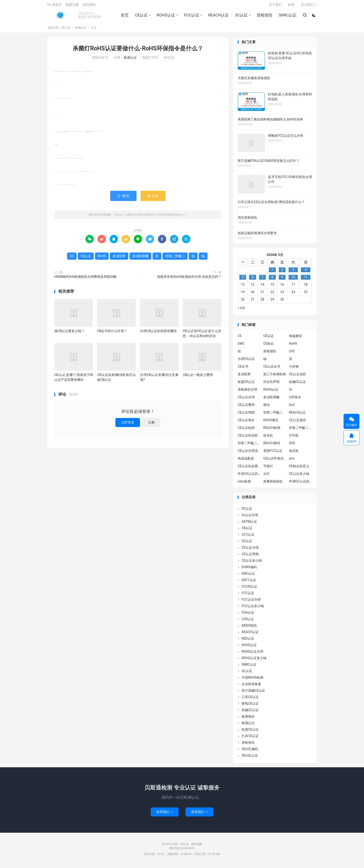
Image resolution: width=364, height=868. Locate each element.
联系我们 (165, 814)
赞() (123, 198)
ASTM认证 (249, 524)
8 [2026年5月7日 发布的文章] (272, 279)
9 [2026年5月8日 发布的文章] (282, 279)
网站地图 (197, 846)
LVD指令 (295, 400)
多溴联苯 (65, 134)
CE (72, 258)
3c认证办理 (250, 517)
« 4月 (241, 310)
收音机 (268, 438)
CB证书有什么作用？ (112, 333)
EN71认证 (249, 582)
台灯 (266, 476)
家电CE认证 (250, 706)
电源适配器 (246, 461)
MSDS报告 (249, 628)
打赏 (153, 198)
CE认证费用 (246, 407)
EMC (241, 346)
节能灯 (268, 469)
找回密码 (89, 6)
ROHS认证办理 (252, 654)
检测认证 (81, 30)
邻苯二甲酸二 (91, 134)
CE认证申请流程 (275, 461)
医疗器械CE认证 (253, 693)
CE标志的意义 (299, 469)
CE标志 (268, 346)
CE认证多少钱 (299, 476)
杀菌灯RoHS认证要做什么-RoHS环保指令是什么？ (138, 51)
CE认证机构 (246, 430)
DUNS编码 (249, 569)
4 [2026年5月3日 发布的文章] (306, 272)
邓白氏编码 (250, 751)
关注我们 (307, 6)
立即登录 (128, 425)
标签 (291, 6)
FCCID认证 (249, 589)
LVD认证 (248, 621)
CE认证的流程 (248, 438)
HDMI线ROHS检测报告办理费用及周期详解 (85, 279)
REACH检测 (272, 430)
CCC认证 (248, 537)
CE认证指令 (246, 423)
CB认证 (247, 530)
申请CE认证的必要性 (249, 476)
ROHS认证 (166, 16)
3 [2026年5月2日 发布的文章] (293, 272)
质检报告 (264, 16)
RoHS (56, 74)
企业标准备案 (251, 686)
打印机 (294, 438)
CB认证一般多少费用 (198, 377)
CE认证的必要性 (249, 469)
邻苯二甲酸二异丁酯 (301, 430)
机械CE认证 (297, 384)
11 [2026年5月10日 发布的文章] (306, 279)
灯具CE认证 (250, 738)
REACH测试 (272, 446)
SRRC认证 (287, 16)
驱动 (266, 407)
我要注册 (72, 6)
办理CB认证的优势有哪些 (158, 333)
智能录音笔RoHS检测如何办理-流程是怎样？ (189, 279)
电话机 (294, 453)
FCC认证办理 (251, 602)
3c (291, 392)
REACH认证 (218, 16)
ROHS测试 (271, 423)
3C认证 (241, 16)
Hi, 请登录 (55, 6)
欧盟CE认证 (246, 384)
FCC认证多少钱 (253, 608)
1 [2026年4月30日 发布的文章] (272, 272)
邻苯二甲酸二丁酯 (249, 446)
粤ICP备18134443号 (182, 851)
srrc (292, 461)
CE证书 (243, 369)
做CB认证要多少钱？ (69, 333)
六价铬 (294, 369)
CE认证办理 (246, 400)
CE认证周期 (246, 415)
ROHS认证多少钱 (254, 660)
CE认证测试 (297, 423)
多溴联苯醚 (88, 134)
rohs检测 (244, 484)
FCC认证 (191, 16)
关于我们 (275, 6)
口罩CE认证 (250, 699)
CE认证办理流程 (249, 453)
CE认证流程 (297, 377)
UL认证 (247, 673)
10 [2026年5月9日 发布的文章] (293, 279)
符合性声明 (271, 384)
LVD (292, 354)
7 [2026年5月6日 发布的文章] (263, 279)
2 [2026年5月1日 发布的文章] (282, 272)
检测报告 (248, 719)
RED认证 (248, 641)
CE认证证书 (272, 369)
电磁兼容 (296, 338)
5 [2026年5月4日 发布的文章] (243, 279)
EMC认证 (248, 576)
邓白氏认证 (250, 758)
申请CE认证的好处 (301, 484)
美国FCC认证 (273, 453)
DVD (292, 446)
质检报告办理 (247, 392)
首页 (124, 16)
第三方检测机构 (275, 377)
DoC (292, 407)
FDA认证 (248, 615)
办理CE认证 (246, 361)
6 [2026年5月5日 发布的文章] (253, 279)
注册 (151, 425)
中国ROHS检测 (252, 680)
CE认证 (60, 16)
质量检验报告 (273, 484)
